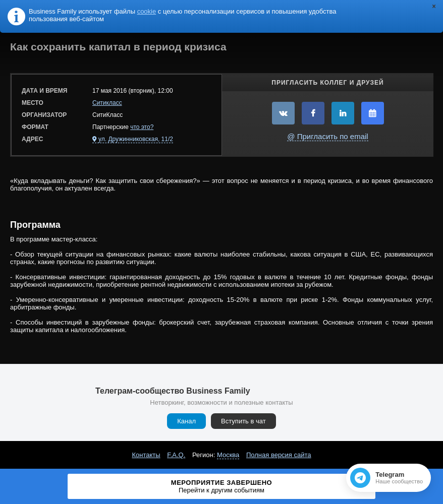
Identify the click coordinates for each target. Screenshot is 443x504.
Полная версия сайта (279, 455)
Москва (228, 455)
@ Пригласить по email (327, 136)
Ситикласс (107, 103)
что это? (142, 127)
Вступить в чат (243, 421)
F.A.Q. (176, 455)
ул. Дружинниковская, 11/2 (136, 139)
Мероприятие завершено (222, 486)
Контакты (146, 455)
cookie (147, 11)
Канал (186, 421)
